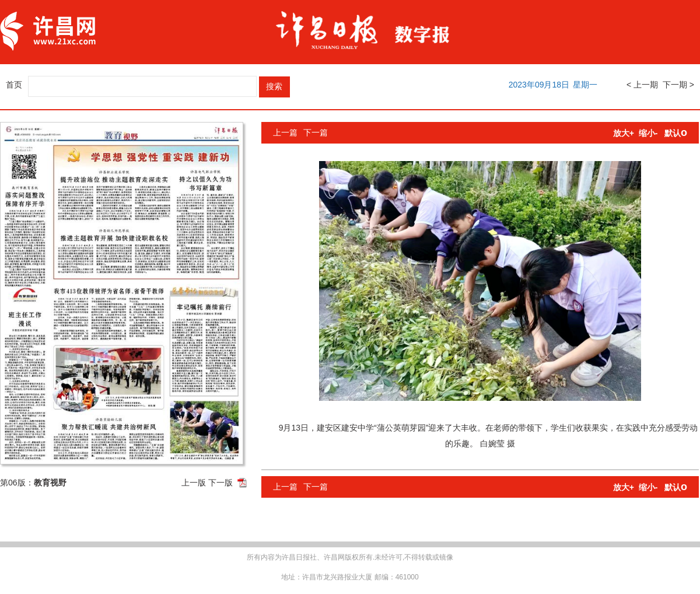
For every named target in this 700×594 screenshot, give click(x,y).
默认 (676, 133)
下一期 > (678, 85)
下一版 (220, 483)
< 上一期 (642, 85)
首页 (14, 85)
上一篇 (285, 132)
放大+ (624, 133)
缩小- (648, 133)
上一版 (194, 483)
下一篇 (316, 132)
